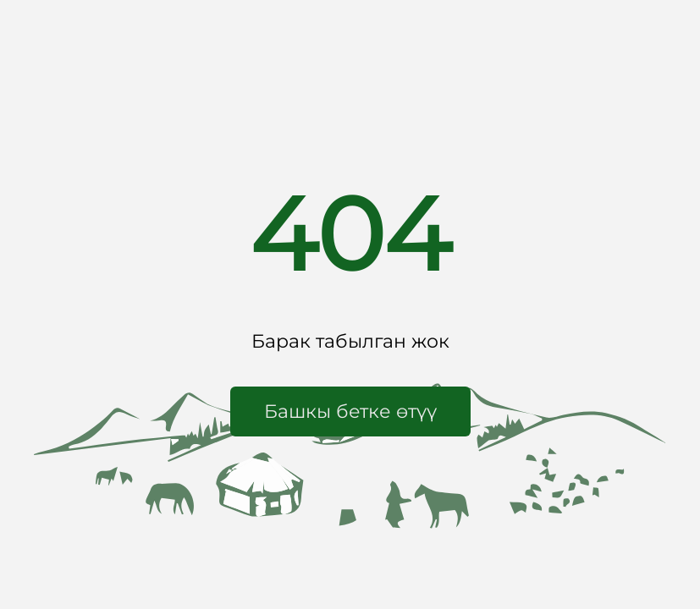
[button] (350, 411)
